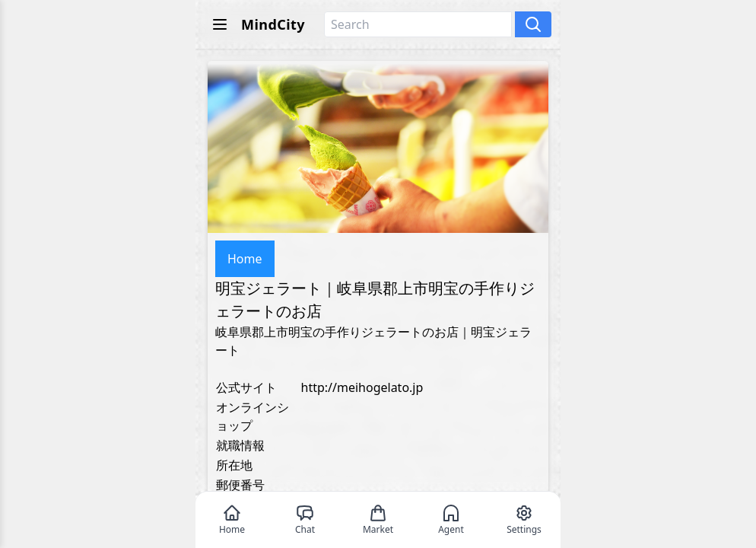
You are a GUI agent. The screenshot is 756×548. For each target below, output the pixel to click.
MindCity (273, 24)
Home (245, 259)
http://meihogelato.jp (362, 387)
